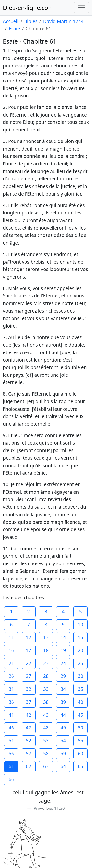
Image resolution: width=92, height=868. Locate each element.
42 (28, 715)
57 (28, 754)
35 (80, 689)
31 (11, 689)
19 (63, 650)
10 (80, 625)
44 (63, 715)
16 (11, 650)
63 (46, 766)
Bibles (31, 21)
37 (28, 702)
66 (11, 779)
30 (80, 676)
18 (46, 650)
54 (63, 741)
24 (63, 663)
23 (46, 663)
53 (46, 741)
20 (80, 650)
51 (11, 741)
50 (80, 728)
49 (63, 728)
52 (28, 741)
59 (63, 754)
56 (11, 754)
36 (11, 702)
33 (46, 689)
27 (28, 676)
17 (28, 650)
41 (11, 715)
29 (63, 676)
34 (63, 689)
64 (63, 766)
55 (80, 741)
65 (80, 766)
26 (11, 676)
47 (28, 728)
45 (80, 715)
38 (46, 702)
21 (11, 663)
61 (11, 766)
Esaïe (14, 29)
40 (80, 702)
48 (46, 728)
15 (80, 637)
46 (11, 728)
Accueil (11, 21)
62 (28, 766)
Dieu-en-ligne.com (28, 7)
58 (46, 754)
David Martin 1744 (63, 21)
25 (80, 663)
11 (11, 637)
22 (28, 663)
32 (28, 689)
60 (80, 754)
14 (63, 637)
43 (46, 715)
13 (46, 637)
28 (46, 676)
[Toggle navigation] (81, 8)
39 (63, 702)
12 (28, 637)
